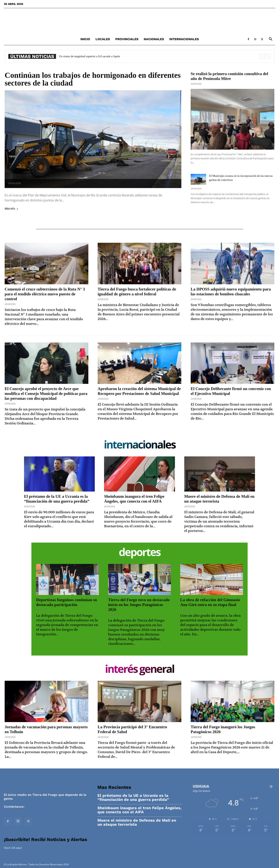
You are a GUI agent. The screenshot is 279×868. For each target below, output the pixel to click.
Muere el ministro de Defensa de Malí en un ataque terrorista (137, 822)
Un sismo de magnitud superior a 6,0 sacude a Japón (92, 56)
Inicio (85, 39)
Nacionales (154, 39)
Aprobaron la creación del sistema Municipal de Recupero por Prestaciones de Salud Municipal (139, 391)
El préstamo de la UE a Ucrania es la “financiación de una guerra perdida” (57, 499)
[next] (268, 56)
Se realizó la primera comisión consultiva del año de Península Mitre (229, 76)
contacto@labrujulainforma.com (50, 807)
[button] (270, 39)
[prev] (262, 56)
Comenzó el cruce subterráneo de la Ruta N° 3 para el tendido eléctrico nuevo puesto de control (45, 294)
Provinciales (127, 39)
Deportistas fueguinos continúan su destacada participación (66, 602)
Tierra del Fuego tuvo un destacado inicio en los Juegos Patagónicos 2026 (139, 605)
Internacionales (184, 39)
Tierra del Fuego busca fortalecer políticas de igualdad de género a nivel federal (137, 292)
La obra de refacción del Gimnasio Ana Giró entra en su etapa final (210, 602)
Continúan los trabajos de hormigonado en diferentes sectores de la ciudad (93, 79)
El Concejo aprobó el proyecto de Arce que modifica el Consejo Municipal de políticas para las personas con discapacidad (46, 394)
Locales (103, 39)
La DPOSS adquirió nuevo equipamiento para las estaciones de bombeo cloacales (231, 292)
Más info (12, 209)
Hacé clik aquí (13, 848)
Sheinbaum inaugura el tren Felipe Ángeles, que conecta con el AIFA (134, 499)
